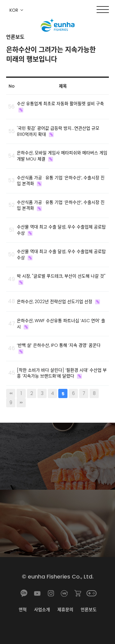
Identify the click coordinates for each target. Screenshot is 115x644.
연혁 (23, 610)
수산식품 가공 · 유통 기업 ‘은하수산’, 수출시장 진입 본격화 (61, 181)
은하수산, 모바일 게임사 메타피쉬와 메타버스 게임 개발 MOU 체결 (62, 156)
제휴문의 (65, 610)
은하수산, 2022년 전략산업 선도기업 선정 (55, 302)
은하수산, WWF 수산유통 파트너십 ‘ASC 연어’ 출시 (61, 324)
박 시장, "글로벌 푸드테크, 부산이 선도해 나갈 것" (61, 276)
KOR (14, 10)
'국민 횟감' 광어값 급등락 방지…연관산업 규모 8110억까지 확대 (58, 131)
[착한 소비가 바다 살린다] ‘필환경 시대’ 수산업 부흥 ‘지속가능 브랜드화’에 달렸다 (62, 373)
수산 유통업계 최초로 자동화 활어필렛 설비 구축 (60, 104)
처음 (11, 393)
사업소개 (42, 610)
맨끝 (21, 403)
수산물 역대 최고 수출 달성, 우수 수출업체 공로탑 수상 (61, 230)
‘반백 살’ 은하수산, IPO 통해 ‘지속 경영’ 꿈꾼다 (59, 345)
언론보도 (89, 610)
